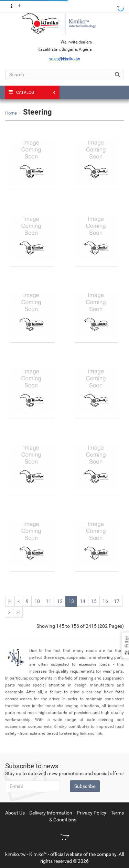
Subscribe (85, 786)
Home (11, 113)
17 (117, 601)
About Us (15, 813)
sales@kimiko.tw (65, 59)
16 (105, 601)
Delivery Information (51, 813)
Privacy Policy (92, 813)
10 (37, 601)
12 (60, 601)
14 (83, 601)
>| (18, 612)
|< (10, 601)
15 (94, 601)
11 (49, 601)
